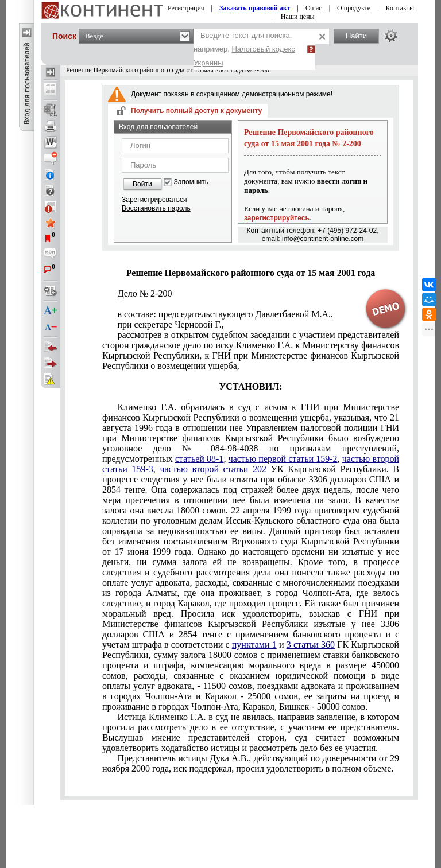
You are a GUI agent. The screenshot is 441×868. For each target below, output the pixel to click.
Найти (356, 36)
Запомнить (191, 182)
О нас (314, 8)
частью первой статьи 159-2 (283, 459)
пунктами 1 (254, 645)
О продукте (354, 8)
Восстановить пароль (156, 208)
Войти (142, 184)
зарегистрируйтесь (277, 218)
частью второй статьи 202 (213, 469)
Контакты (400, 8)
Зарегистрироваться (154, 200)
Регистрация (186, 8)
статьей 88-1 (199, 459)
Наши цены (298, 17)
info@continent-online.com (323, 239)
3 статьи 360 (311, 645)
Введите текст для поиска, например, (244, 49)
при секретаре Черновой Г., (170, 324)
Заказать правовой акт (255, 8)
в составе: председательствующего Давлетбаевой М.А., (225, 314)
